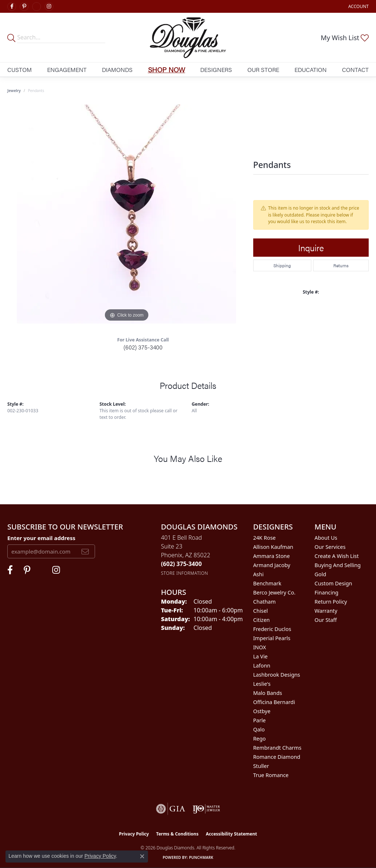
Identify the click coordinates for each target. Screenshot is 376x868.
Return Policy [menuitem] (331, 602)
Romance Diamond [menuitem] (277, 757)
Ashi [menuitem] (259, 574)
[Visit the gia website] (171, 809)
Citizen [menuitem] (262, 620)
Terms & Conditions (177, 834)
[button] (358, 6)
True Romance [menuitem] (271, 775)
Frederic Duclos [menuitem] (272, 629)
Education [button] (311, 70)
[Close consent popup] (142, 856)
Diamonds (117, 70)
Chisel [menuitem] (261, 611)
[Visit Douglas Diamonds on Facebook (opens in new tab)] (12, 7)
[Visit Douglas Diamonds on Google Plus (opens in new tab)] (37, 7)
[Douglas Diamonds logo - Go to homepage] (188, 37)
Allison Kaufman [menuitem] (273, 547)
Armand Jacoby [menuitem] (272, 565)
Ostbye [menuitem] (262, 711)
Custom (20, 70)
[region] (126, 214)
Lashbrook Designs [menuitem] (277, 675)
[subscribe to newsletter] (85, 551)
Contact (355, 70)
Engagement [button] (67, 70)
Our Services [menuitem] (330, 547)
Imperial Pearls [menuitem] (272, 638)
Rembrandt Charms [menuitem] (277, 748)
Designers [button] (216, 70)
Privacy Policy (134, 834)
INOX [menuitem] (260, 647)
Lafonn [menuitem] (262, 666)
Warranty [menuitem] (326, 611)
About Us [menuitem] (326, 538)
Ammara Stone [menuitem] (271, 556)
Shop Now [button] (167, 69)
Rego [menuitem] (260, 739)
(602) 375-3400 (143, 347)
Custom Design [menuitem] (333, 583)
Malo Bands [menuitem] (268, 693)
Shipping (282, 265)
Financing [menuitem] (326, 592)
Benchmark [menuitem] (267, 583)
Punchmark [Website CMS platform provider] (201, 857)
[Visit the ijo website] (206, 809)
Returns (341, 265)
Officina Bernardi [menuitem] (274, 702)
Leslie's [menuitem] (262, 684)
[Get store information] (184, 573)
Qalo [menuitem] (259, 729)
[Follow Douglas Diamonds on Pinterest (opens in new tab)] (24, 7)
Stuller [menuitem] (261, 766)
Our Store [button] (263, 70)
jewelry (14, 91)
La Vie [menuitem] (261, 656)
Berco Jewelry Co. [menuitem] (274, 592)
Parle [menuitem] (260, 720)
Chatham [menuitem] (265, 602)
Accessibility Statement (231, 834)
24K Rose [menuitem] (265, 538)
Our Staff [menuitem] (326, 620)
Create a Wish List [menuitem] (337, 556)
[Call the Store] (181, 564)
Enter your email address (41, 538)
